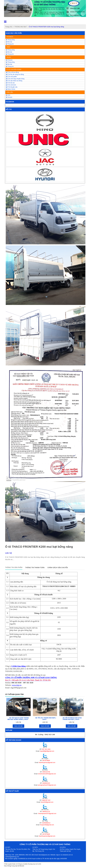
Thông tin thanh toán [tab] (35, 568)
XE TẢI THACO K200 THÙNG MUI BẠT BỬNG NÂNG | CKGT (18, 719)
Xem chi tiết (18, 726)
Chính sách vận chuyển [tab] (58, 568)
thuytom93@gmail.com (47, 825)
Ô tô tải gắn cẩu (12, 87)
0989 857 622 (46, 800)
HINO (8, 47)
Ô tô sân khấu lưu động (14, 81)
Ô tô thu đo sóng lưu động (15, 74)
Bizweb (22, 866)
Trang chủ (9, 27)
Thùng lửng (10, 40)
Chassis (9, 60)
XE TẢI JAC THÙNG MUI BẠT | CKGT (46, 719)
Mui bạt (9, 42)
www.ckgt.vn (17, 685)
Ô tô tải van (10, 83)
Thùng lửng (10, 62)
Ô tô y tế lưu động (12, 72)
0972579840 (46, 761)
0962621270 (46, 812)
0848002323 (46, 783)
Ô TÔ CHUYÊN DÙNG (14, 69)
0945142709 (46, 772)
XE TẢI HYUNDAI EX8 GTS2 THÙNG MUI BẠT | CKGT (72, 719)
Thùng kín (10, 44)
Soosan (9, 97)
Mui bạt (9, 64)
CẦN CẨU (10, 92)
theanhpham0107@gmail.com (47, 814)
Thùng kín (10, 66)
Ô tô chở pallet (11, 77)
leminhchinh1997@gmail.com (47, 774)
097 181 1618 (46, 749)
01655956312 (46, 823)
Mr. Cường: (45, 734)
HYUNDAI (10, 37)
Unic (8, 95)
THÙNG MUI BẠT (21, 27)
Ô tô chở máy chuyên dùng (15, 79)
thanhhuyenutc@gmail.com (47, 763)
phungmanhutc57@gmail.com (47, 785)
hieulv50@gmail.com (47, 802)
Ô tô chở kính (11, 85)
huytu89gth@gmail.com (47, 751)
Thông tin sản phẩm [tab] (14, 567)
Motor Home (11, 89)
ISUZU (9, 57)
